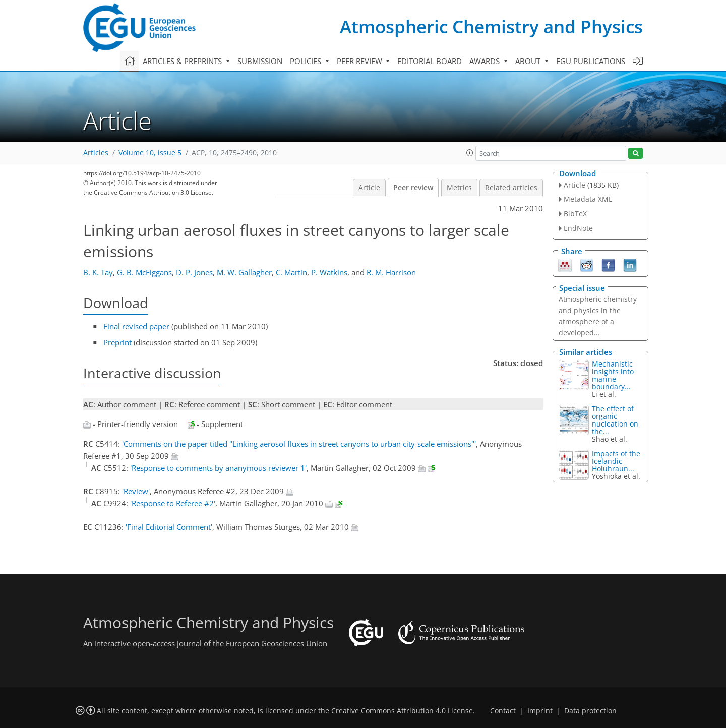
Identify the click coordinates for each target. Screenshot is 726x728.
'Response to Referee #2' (173, 503)
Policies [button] (307, 61)
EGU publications (591, 61)
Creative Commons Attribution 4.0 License (402, 711)
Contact (503, 711)
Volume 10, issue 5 (150, 153)
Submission (260, 61)
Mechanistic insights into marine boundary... (613, 375)
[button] (470, 153)
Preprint (117, 342)
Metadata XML (588, 199)
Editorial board (430, 61)
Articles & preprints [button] (183, 61)
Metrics (459, 188)
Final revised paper (136, 326)
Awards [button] (486, 61)
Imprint (540, 711)
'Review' (136, 491)
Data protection (590, 711)
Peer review (413, 188)
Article (369, 188)
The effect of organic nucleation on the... (615, 420)
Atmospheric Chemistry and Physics (491, 26)
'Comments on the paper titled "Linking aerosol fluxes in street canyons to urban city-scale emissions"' (299, 444)
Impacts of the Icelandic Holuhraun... (616, 461)
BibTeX (575, 214)
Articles (96, 153)
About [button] (529, 61)
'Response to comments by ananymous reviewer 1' (218, 468)
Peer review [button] (360, 61)
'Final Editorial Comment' (169, 527)
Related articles (511, 188)
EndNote (578, 228)
